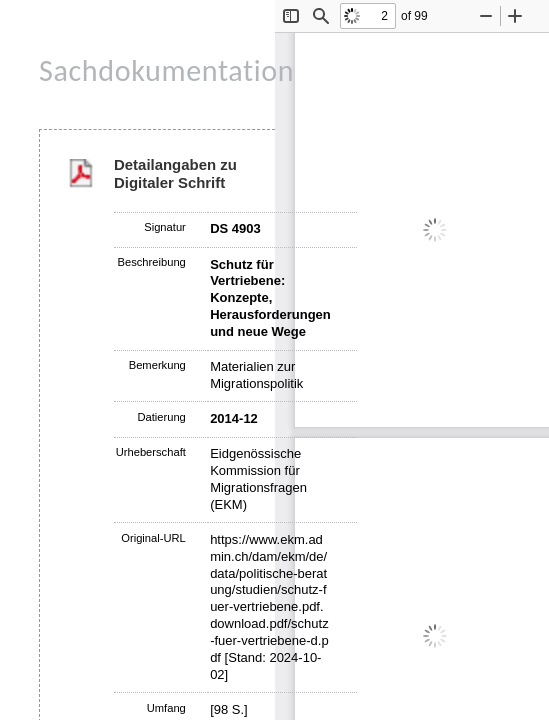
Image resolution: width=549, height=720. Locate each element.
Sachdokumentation (166, 70)
